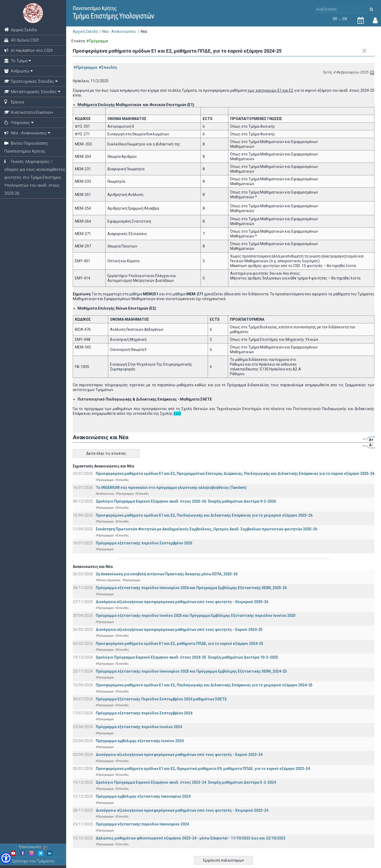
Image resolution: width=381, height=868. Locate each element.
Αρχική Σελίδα (85, 31)
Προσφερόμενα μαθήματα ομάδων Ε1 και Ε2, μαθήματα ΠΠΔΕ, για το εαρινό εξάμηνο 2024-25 (180, 644)
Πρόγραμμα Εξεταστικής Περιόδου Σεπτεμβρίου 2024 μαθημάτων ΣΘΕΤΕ (161, 699)
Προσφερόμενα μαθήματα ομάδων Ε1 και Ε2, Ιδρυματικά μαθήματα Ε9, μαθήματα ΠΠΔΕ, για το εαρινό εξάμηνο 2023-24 (203, 769)
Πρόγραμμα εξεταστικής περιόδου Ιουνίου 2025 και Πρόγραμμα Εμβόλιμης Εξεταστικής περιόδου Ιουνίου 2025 (196, 616)
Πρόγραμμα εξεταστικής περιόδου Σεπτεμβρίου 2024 (144, 713)
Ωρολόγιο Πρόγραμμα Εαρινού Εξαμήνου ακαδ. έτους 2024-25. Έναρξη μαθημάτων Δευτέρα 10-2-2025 (187, 657)
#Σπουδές (108, 67)
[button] (6, 858)
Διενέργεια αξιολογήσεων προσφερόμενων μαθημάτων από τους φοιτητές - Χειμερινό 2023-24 (182, 810)
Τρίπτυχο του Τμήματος (33, 861)
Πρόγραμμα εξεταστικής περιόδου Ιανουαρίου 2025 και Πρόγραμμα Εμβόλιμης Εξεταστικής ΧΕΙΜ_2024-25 (191, 671)
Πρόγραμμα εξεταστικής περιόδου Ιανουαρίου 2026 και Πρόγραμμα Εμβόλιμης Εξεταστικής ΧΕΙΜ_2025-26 (191, 588)
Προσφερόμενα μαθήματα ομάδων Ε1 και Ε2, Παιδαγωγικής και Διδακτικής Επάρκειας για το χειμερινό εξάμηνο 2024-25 (204, 685)
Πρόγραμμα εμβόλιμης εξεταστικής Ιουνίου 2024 (140, 741)
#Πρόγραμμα (85, 67)
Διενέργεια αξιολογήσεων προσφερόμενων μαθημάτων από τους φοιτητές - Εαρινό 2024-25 (179, 630)
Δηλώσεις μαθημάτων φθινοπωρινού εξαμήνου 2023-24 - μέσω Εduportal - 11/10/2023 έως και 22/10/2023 (191, 838)
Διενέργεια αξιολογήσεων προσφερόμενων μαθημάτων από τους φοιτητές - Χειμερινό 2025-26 (182, 602)
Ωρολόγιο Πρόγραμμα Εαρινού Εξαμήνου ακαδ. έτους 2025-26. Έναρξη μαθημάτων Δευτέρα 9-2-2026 (186, 501)
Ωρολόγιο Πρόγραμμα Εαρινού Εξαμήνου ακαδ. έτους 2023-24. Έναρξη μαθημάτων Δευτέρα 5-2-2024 (186, 782)
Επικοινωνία (33, 847)
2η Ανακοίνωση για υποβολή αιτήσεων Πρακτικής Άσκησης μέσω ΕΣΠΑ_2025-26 (167, 574)
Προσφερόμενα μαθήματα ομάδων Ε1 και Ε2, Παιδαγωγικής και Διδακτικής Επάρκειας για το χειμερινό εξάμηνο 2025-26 (204, 515)
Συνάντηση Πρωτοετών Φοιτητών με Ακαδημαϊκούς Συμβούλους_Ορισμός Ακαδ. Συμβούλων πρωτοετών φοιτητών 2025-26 (207, 529)
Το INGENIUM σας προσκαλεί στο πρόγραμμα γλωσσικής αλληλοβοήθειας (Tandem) (171, 488)
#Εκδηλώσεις (105, 494)
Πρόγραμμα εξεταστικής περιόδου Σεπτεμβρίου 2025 (144, 543)
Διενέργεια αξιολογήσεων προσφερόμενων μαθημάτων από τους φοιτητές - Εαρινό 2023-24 (179, 755)
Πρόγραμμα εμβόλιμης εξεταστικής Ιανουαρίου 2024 (143, 796)
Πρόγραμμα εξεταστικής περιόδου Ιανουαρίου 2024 (142, 824)
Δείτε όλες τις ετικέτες (106, 453)
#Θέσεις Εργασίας (108, 580)
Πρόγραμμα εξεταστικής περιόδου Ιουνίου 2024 (139, 727)
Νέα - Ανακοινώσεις (119, 31)
